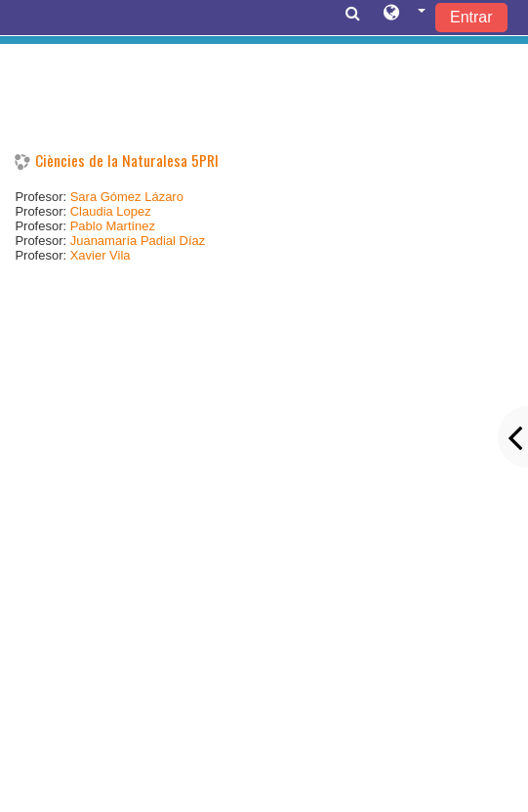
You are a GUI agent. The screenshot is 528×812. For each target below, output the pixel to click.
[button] (405, 17)
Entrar (471, 17)
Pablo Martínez (113, 226)
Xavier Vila (101, 255)
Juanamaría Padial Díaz (138, 241)
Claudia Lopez (111, 211)
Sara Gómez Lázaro (127, 197)
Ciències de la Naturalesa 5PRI (127, 161)
